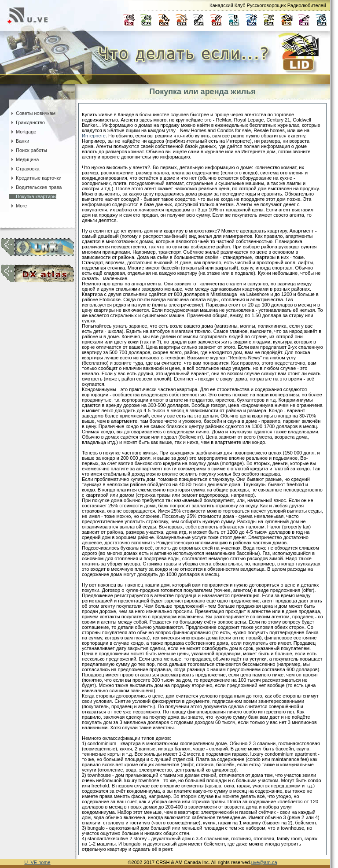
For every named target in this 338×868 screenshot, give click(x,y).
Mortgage (23, 132)
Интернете (94, 136)
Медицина (24, 159)
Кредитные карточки (35, 178)
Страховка (24, 169)
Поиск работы (28, 150)
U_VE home (37, 862)
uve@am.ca (264, 862)
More (18, 206)
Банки (19, 141)
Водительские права (35, 187)
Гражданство (27, 122)
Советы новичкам (32, 113)
